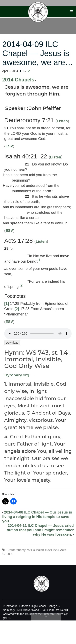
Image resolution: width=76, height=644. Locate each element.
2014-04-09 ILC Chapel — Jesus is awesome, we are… (38, 53)
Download (12, 343)
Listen (62, 121)
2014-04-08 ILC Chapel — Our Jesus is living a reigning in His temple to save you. (37, 517)
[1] (7, 304)
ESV (9, 146)
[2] (17, 309)
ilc (28, 71)
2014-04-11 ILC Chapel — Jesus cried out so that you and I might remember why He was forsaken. (40, 530)
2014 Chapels (18, 80)
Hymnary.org (17, 375)
